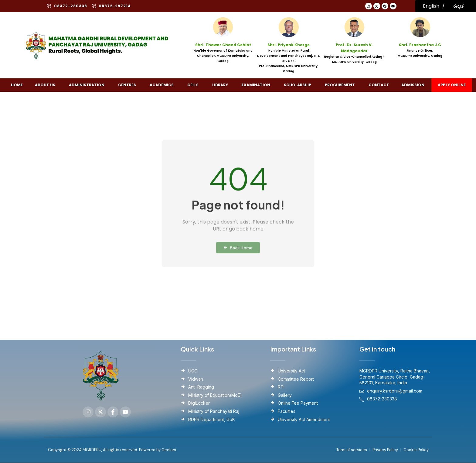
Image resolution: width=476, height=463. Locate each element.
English (431, 6)
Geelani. (169, 450)
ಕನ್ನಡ (458, 6)
